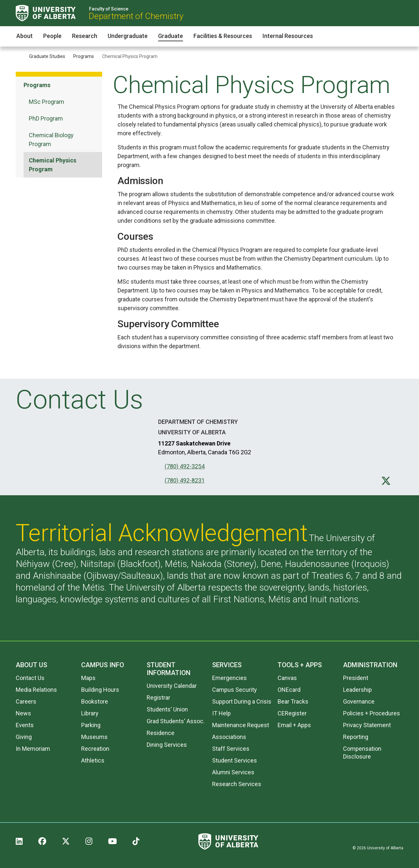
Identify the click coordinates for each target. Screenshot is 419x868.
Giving (24, 737)
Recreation (95, 749)
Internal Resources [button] (288, 36)
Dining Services (167, 745)
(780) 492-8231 (185, 480)
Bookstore (95, 701)
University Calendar (172, 686)
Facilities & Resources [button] (223, 36)
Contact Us (30, 678)
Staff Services (231, 749)
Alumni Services (233, 772)
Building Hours (100, 690)
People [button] (52, 36)
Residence (161, 733)
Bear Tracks (293, 701)
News (23, 713)
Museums (94, 737)
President (356, 678)
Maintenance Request (241, 725)
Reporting (356, 737)
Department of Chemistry (136, 16)
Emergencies (229, 678)
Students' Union (167, 709)
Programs (84, 56)
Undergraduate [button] (128, 36)
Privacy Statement (367, 725)
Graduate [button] (171, 36)
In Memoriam (33, 749)
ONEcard (289, 690)
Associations (229, 737)
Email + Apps (294, 725)
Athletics (93, 760)
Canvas (287, 678)
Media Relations (36, 690)
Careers (26, 701)
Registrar (158, 698)
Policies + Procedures (372, 713)
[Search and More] (399, 13)
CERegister (292, 713)
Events (25, 725)
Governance (359, 701)
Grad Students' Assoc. (176, 721)
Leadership (357, 690)
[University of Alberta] (46, 13)
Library (90, 713)
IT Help (221, 713)
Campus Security (235, 690)
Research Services (237, 784)
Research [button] (85, 36)
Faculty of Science (109, 9)
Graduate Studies (47, 56)
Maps (88, 678)
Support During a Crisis (242, 701)
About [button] (25, 36)
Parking (91, 725)
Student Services (235, 760)
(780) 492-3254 (185, 466)
